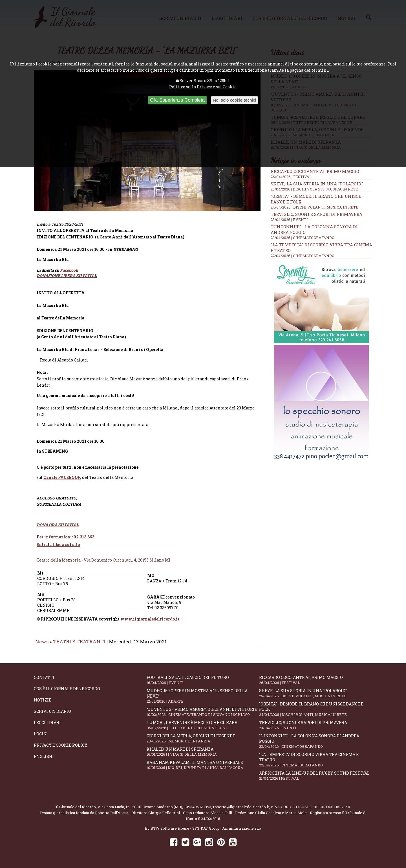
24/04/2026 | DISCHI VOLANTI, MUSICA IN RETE (315, 207)
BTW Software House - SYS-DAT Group (185, 832)
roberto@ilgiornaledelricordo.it (241, 811)
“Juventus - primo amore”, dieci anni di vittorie (203, 716)
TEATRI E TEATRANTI (79, 645)
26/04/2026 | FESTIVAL (291, 177)
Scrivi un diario (52, 715)
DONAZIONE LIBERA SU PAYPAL (67, 280)
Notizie (43, 704)
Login (40, 738)
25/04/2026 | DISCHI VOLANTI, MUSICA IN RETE (314, 189)
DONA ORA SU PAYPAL (58, 529)
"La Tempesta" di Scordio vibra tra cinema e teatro (315, 764)
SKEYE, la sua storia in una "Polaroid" (317, 184)
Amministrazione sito (242, 832)
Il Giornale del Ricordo (76, 811)
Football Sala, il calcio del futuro (203, 684)
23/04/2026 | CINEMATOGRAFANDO (303, 238)
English (43, 760)
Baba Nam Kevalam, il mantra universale (203, 769)
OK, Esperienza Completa (177, 100)
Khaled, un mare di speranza (203, 756)
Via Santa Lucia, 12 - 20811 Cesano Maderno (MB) (140, 811)
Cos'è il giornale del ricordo (67, 693)
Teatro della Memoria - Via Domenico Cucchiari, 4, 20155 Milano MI (104, 564)
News (42, 645)
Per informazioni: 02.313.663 (65, 541)
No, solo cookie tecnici (234, 100)
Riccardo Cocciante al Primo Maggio (315, 171)
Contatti (44, 681)
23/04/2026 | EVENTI (289, 220)
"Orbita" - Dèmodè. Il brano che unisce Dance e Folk (315, 713)
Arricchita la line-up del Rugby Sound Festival (315, 780)
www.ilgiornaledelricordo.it (150, 623)
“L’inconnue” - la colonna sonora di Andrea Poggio (315, 745)
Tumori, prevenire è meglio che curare (203, 729)
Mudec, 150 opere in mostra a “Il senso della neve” (203, 700)
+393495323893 (198, 811)
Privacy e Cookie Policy (61, 749)
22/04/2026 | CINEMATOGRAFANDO (303, 256)
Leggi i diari (47, 726)
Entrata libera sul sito (58, 548)
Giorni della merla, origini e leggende (203, 742)
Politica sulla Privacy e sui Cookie (203, 87)
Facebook (69, 274)
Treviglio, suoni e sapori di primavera (316, 214)
